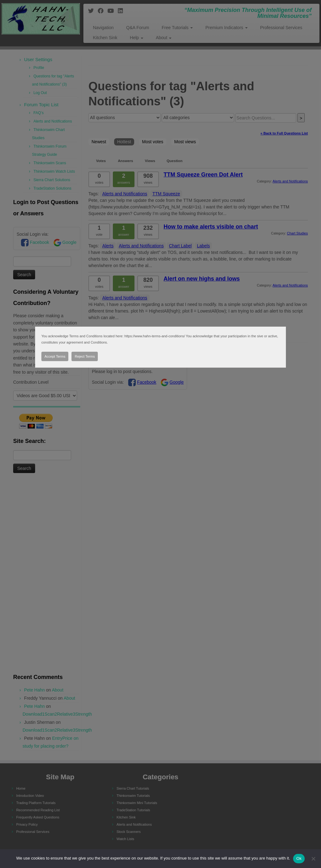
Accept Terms (55, 356)
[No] (313, 859)
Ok (299, 858)
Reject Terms (85, 356)
